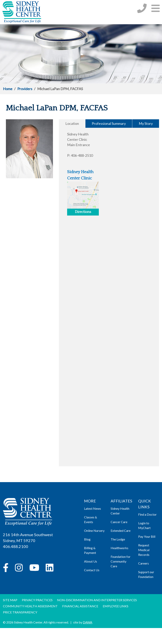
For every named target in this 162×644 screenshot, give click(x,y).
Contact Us (92, 570)
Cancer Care (119, 522)
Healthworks (119, 548)
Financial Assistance (80, 606)
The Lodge (118, 539)
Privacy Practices (37, 600)
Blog (87, 539)
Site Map (10, 600)
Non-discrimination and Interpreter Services (97, 600)
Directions (83, 212)
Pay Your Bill (147, 536)
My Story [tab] (146, 123)
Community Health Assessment (30, 606)
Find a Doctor (147, 514)
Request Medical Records (144, 550)
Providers (25, 89)
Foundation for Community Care (121, 561)
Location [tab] (72, 123)
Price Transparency (20, 612)
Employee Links (116, 606)
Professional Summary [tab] (109, 123)
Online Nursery (94, 531)
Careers (143, 563)
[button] (156, 8)
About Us (91, 561)
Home (8, 89)
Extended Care (121, 531)
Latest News (93, 508)
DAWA (88, 622)
